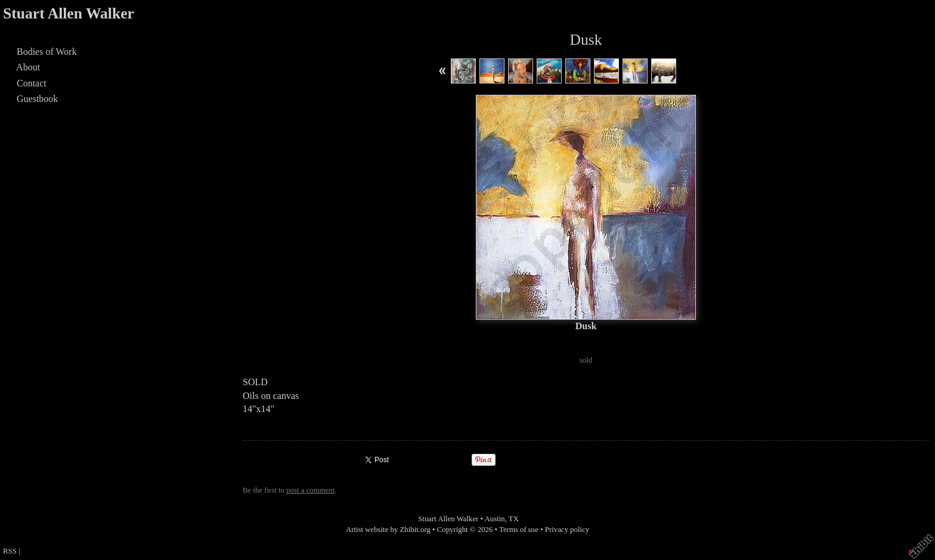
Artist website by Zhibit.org (388, 530)
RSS (10, 551)
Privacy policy (567, 530)
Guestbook (37, 99)
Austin (495, 519)
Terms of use (519, 530)
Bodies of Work (47, 52)
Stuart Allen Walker (69, 13)
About (28, 67)
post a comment (310, 490)
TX (514, 519)
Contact (32, 83)
